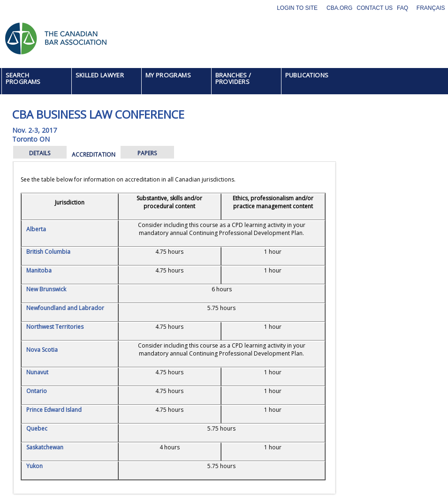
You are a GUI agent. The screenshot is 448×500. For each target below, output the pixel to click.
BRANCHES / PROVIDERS (233, 78)
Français (431, 8)
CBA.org (339, 8)
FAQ (402, 8)
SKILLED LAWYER (100, 75)
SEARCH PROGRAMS (23, 78)
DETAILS (40, 153)
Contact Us (375, 8)
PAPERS (147, 153)
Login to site (297, 8)
